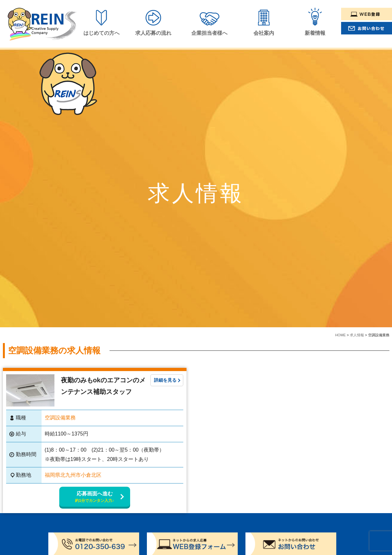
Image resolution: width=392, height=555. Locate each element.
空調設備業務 (60, 418)
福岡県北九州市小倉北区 (73, 475)
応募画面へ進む (95, 497)
